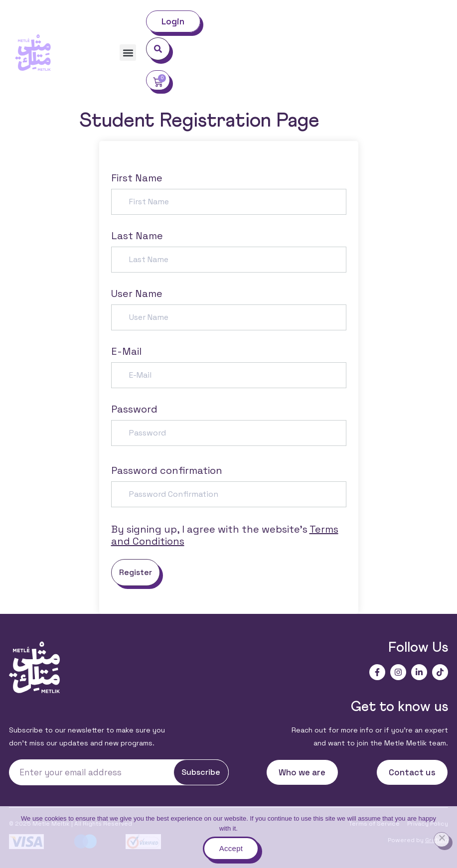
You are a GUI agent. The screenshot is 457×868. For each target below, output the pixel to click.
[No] (442, 840)
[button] (128, 53)
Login (173, 21)
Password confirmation (167, 470)
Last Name (137, 236)
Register (136, 572)
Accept (231, 848)
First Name (137, 178)
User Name (137, 293)
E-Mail (126, 351)
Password (134, 409)
